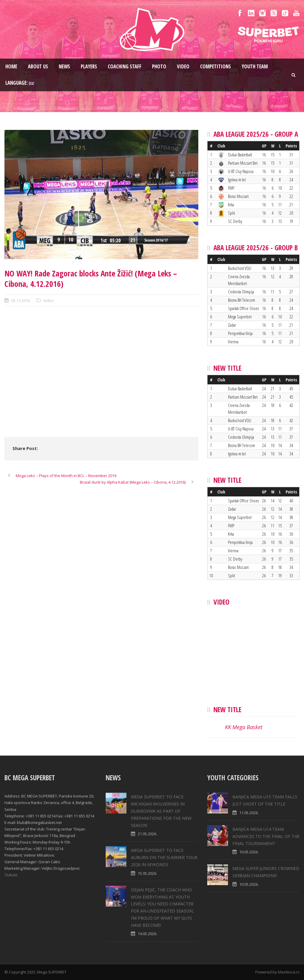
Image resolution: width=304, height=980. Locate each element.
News (64, 66)
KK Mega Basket (244, 727)
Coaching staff (125, 66)
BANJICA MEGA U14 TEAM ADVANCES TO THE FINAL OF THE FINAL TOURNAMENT (266, 836)
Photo (159, 66)
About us (38, 66)
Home (11, 66)
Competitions (216, 66)
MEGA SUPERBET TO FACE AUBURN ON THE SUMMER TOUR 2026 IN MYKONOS (164, 857)
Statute (11, 875)
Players (89, 66)
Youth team (255, 66)
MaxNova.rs (289, 972)
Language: (20, 83)
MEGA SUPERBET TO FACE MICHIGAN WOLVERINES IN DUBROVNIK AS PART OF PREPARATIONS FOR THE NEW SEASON (161, 811)
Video (183, 66)
